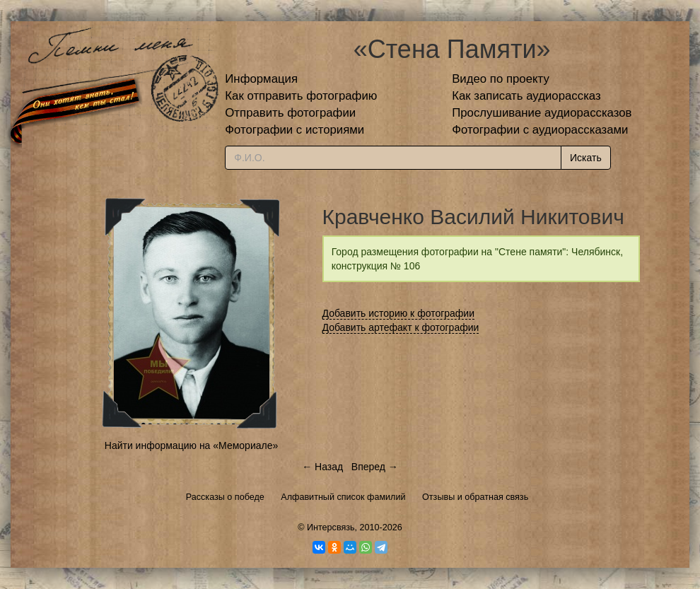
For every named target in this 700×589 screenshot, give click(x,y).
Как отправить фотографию (301, 96)
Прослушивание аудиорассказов (542, 113)
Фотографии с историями (294, 130)
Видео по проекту (501, 79)
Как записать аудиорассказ (526, 96)
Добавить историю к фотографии (399, 313)
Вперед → (375, 467)
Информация (261, 79)
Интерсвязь (331, 527)
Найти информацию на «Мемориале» (191, 445)
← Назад (322, 467)
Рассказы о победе (225, 497)
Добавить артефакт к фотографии (401, 327)
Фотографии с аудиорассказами (540, 130)
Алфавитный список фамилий (343, 497)
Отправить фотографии (290, 113)
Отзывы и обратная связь (475, 497)
